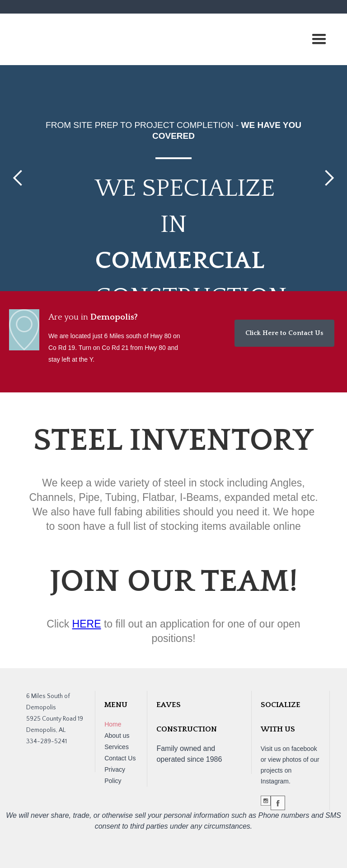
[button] (319, 39)
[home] (72, 25)
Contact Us (120, 758)
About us (117, 736)
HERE (87, 624)
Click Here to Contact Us (284, 333)
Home (113, 724)
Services (117, 747)
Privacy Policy (115, 775)
